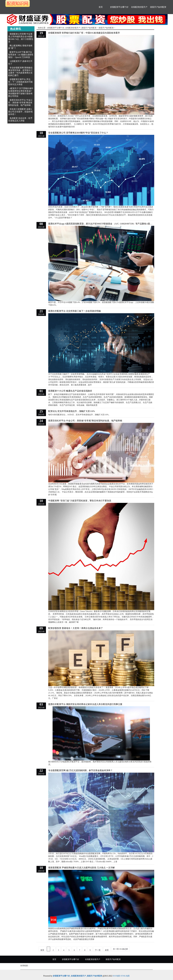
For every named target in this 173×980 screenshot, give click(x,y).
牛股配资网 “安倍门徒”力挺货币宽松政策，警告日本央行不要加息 (80, 501)
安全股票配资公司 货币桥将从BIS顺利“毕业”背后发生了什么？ (78, 133)
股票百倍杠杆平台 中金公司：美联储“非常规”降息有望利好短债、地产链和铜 (20, 103)
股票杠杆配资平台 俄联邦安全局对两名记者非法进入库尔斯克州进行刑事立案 (85, 704)
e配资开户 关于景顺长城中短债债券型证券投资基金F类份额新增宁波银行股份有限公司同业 (21, 92)
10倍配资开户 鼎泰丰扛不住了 (20, 62)
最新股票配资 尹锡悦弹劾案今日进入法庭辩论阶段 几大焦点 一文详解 (81, 868)
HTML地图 (125, 976)
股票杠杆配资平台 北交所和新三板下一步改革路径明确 (74, 311)
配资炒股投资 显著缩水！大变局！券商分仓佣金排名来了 (76, 628)
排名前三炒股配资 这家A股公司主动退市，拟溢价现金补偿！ (20, 112)
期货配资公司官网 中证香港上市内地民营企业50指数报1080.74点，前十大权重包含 (21, 38)
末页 (107, 950)
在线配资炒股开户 (139, 7)
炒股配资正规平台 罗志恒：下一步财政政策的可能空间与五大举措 (20, 82)
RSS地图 (116, 976)
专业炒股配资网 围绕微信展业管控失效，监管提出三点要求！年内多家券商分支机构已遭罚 (20, 72)
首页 (101, 7)
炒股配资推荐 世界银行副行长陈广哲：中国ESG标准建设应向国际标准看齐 (84, 33)
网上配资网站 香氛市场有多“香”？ (20, 47)
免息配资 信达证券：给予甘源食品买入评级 (20, 119)
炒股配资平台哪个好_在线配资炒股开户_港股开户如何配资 (72, 28)
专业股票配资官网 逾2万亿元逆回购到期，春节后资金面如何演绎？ (80, 770)
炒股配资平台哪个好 (119, 7)
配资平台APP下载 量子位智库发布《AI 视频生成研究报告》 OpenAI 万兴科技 (21, 55)
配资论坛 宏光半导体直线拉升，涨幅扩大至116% (72, 411)
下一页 (98, 950)
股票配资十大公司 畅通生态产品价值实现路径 (70, 391)
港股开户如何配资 (158, 7)
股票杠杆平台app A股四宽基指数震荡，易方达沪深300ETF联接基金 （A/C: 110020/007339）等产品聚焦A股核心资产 (103, 224)
